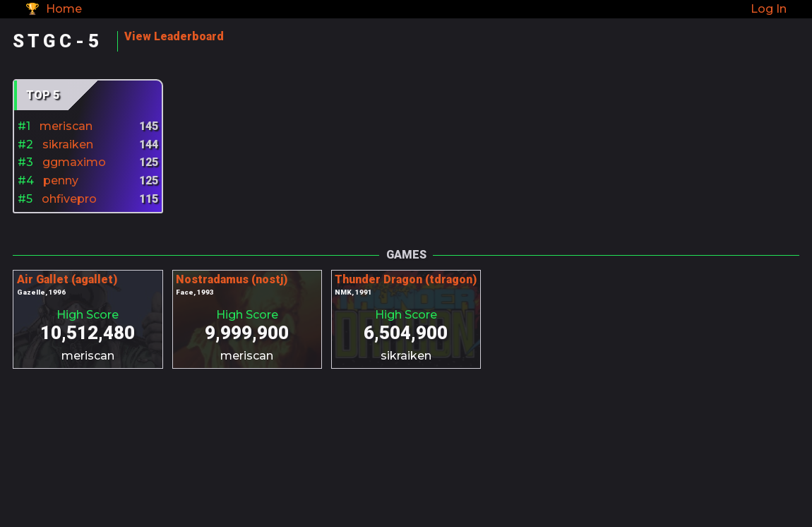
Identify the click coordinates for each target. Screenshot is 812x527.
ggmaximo (74, 162)
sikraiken (68, 144)
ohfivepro (69, 199)
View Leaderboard (174, 36)
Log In (769, 9)
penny (61, 180)
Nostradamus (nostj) (232, 279)
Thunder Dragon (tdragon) (406, 279)
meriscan (66, 126)
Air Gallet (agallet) (67, 279)
